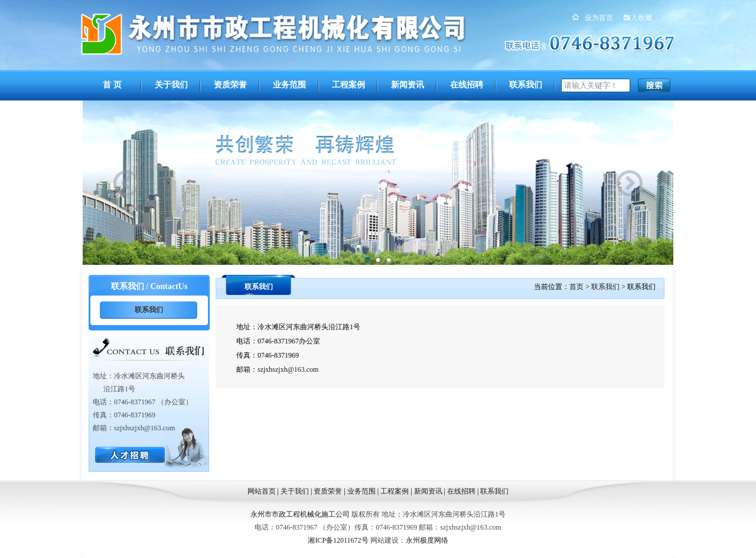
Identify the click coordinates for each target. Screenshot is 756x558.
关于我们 (171, 85)
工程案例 (348, 85)
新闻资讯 (408, 85)
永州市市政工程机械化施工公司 (300, 514)
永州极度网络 (427, 540)
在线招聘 (467, 85)
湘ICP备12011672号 (338, 540)
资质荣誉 (230, 85)
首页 (576, 287)
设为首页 (599, 18)
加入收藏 (638, 18)
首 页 (112, 85)
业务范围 (289, 85)
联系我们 (526, 85)
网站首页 (262, 491)
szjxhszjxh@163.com (288, 369)
